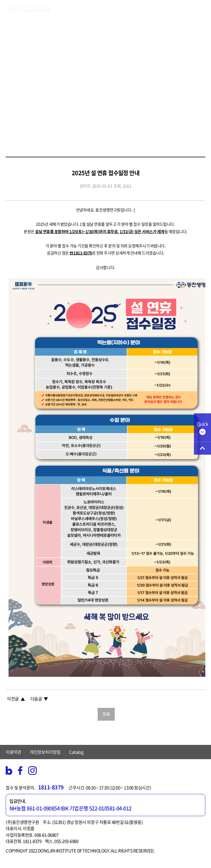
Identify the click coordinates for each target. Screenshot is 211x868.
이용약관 (13, 752)
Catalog (76, 752)
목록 (106, 714)
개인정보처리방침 (45, 752)
